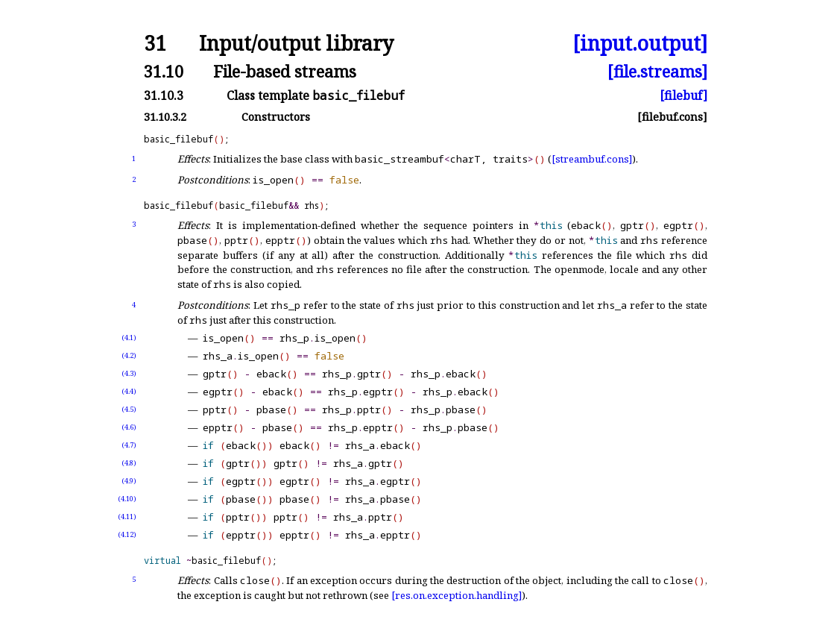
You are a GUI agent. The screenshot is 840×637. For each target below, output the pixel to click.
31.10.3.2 (165, 117)
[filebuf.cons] (672, 117)
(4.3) (129, 373)
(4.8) (129, 463)
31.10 (164, 71)
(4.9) (129, 481)
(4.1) (129, 338)
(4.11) (127, 517)
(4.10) (127, 499)
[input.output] (640, 44)
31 (155, 44)
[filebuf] (683, 95)
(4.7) (129, 445)
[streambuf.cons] (592, 159)
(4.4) (129, 391)
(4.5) (129, 409)
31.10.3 (164, 95)
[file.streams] (657, 71)
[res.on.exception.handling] (457, 595)
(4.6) (129, 427)
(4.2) (129, 355)
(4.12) (127, 534)
